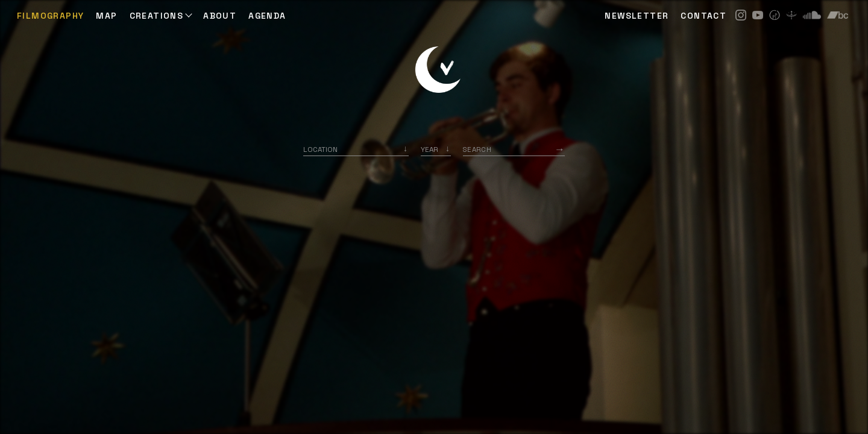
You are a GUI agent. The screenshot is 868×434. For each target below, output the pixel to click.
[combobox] (356, 149)
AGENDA (267, 16)
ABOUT (220, 16)
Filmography (50, 16)
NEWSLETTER (637, 16)
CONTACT (703, 16)
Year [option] (429, 149)
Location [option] (320, 149)
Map (106, 16)
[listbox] (436, 149)
